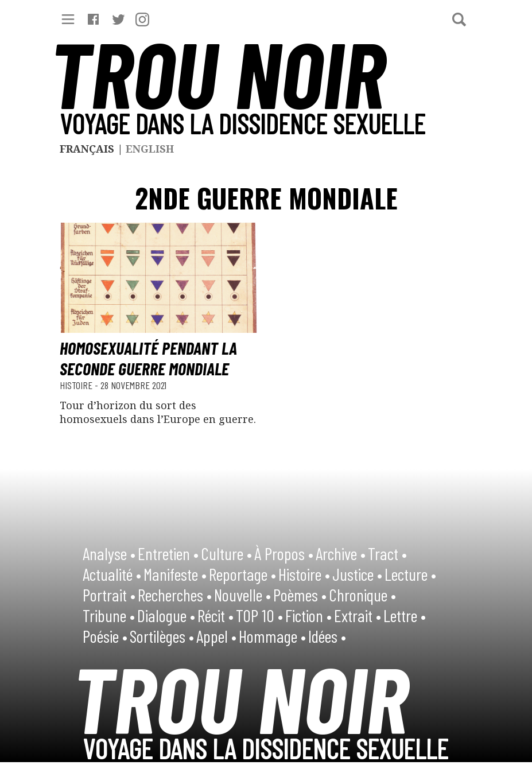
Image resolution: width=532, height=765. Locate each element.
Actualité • (112, 574)
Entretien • (168, 553)
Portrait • (109, 595)
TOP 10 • (259, 615)
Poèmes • (300, 595)
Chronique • (362, 595)
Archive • (341, 553)
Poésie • (105, 636)
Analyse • (109, 553)
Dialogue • (166, 615)
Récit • (215, 615)
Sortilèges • (162, 636)
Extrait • (358, 615)
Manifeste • (175, 574)
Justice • (357, 574)
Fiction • (308, 615)
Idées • (327, 636)
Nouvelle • (242, 595)
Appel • (216, 636)
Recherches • (175, 595)
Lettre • (405, 615)
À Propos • (284, 553)
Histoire (77, 385)
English (150, 149)
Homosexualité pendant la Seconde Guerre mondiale (148, 358)
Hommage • (272, 636)
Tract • (387, 553)
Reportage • (242, 574)
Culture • (226, 553)
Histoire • (304, 574)
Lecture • (410, 574)
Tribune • (109, 615)
